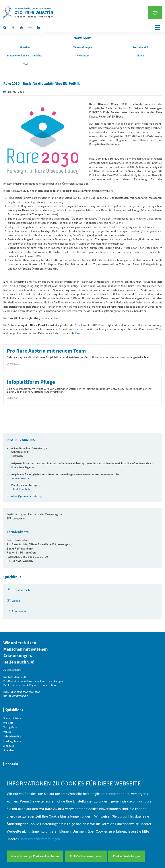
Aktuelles (25, 47)
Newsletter (83, 55)
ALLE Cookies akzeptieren (86, 856)
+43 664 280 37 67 (21, 478)
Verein (7, 732)
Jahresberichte (12, 736)
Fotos (25, 64)
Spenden (9, 750)
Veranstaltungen (83, 47)
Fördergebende (12, 741)
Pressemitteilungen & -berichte (25, 55)
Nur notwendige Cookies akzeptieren (35, 856)
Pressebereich (141, 47)
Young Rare (10, 727)
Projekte (8, 723)
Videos (141, 55)
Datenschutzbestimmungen (39, 839)
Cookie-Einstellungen (126, 856)
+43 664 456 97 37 (21, 489)
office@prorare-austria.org (26, 496)
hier (77, 333)
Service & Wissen (13, 718)
